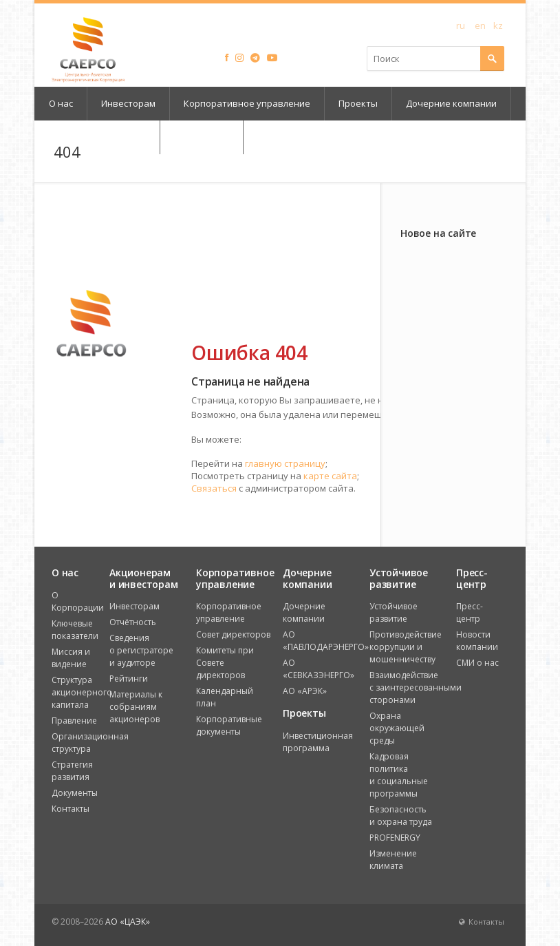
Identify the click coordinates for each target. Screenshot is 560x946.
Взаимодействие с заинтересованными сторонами (416, 687)
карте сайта (330, 476)
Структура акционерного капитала (82, 692)
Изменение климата (393, 860)
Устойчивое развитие (394, 612)
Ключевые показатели (75, 630)
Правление (74, 721)
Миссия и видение (71, 658)
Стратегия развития (72, 771)
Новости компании (477, 641)
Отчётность (133, 622)
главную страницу (285, 463)
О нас (61, 103)
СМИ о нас (477, 663)
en (480, 25)
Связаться (214, 488)
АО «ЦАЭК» (128, 922)
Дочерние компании (451, 103)
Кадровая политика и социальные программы (399, 775)
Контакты (71, 809)
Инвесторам (128, 103)
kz (498, 25)
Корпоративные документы (229, 725)
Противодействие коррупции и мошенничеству (406, 647)
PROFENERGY (395, 838)
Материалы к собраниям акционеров (136, 707)
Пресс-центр (470, 612)
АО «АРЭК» (305, 691)
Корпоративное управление (247, 103)
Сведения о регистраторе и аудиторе (141, 650)
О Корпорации (78, 601)
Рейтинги (129, 679)
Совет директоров (233, 634)
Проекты (358, 103)
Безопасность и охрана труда (401, 816)
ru (461, 25)
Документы (75, 793)
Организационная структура (90, 743)
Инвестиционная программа (318, 742)
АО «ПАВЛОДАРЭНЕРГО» (326, 641)
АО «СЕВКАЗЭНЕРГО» (319, 669)
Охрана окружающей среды (397, 728)
